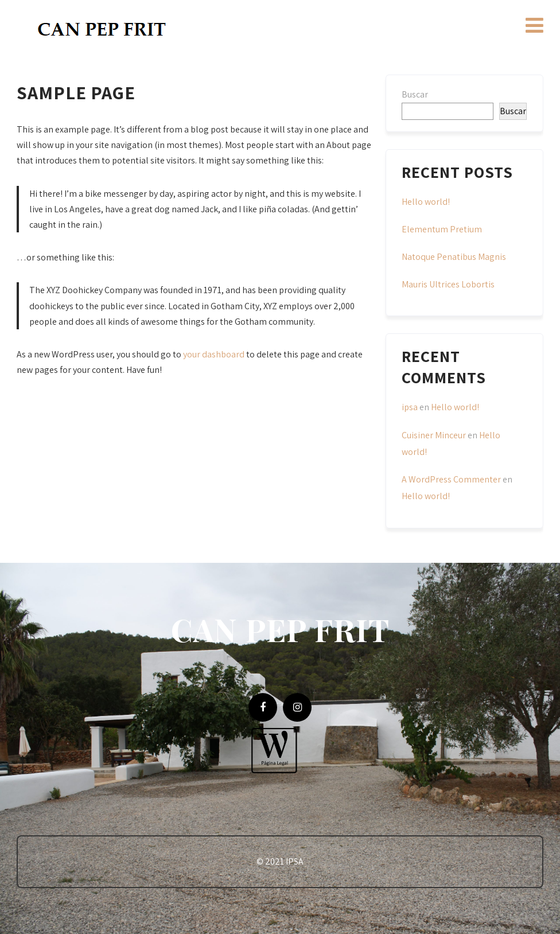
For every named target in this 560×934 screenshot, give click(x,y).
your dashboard (214, 354)
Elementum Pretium (442, 229)
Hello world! (426, 202)
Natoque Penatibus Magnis (454, 257)
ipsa (410, 407)
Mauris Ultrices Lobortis (448, 284)
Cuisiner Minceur (434, 435)
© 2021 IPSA (280, 861)
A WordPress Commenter (451, 479)
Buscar (415, 94)
